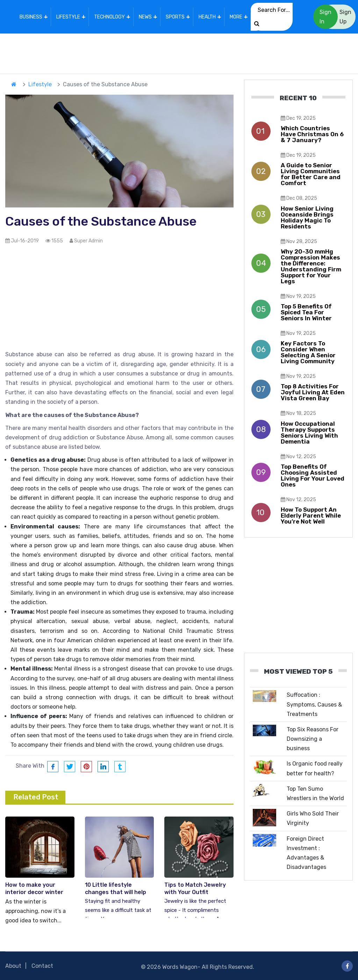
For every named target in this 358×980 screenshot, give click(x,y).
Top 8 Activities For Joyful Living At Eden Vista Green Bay (313, 392)
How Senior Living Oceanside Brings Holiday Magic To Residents (307, 217)
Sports (175, 17)
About (13, 966)
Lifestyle (68, 17)
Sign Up (345, 17)
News (145, 17)
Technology (109, 17)
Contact (42, 966)
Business (31, 17)
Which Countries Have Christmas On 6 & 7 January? (312, 134)
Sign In (325, 17)
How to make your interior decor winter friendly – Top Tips (34, 892)
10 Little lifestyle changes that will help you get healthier (116, 892)
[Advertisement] (179, 52)
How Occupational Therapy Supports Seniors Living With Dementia (309, 432)
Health (207, 17)
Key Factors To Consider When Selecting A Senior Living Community (308, 352)
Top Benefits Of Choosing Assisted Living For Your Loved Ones (313, 475)
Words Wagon (180, 967)
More (236, 17)
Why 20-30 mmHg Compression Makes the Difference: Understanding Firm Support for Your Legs (311, 266)
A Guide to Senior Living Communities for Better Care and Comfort (311, 174)
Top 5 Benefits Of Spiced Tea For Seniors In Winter (306, 312)
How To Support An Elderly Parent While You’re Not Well (311, 515)
